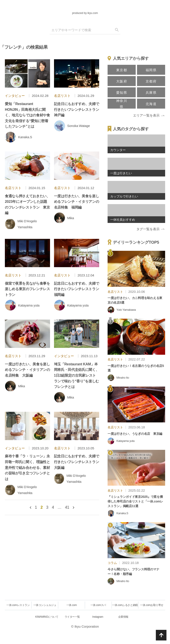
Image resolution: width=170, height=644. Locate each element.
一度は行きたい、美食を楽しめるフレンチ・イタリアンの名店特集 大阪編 (27, 370)
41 (67, 507)
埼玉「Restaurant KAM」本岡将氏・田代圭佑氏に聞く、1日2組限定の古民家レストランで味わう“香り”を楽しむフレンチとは (77, 375)
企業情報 (123, 617)
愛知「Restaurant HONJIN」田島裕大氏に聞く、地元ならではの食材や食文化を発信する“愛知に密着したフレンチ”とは (27, 115)
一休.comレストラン (18, 605)
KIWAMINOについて (47, 617)
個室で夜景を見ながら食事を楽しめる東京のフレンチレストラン (27, 289)
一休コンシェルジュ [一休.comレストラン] (45, 605)
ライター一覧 (72, 617)
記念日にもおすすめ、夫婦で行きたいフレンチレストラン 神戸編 (78, 109)
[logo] (85, 7)
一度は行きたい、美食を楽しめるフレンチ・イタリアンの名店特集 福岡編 (77, 202)
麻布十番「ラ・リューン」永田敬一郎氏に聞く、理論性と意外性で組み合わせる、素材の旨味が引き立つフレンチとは (27, 467)
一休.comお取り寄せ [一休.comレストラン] (152, 605)
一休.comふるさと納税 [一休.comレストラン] (125, 605)
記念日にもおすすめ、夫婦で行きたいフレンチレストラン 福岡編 (78, 289)
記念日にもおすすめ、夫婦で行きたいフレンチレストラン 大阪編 (78, 462)
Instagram (98, 617)
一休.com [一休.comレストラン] (72, 605)
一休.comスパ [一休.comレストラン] (98, 605)
